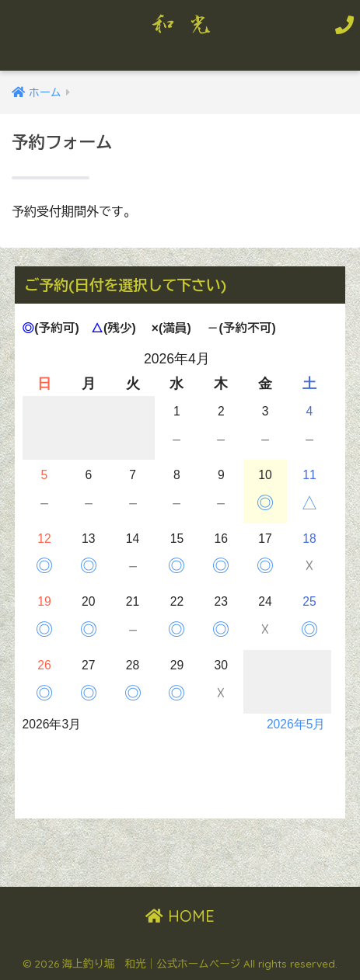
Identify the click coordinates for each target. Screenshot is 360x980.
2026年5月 (296, 724)
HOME (180, 916)
